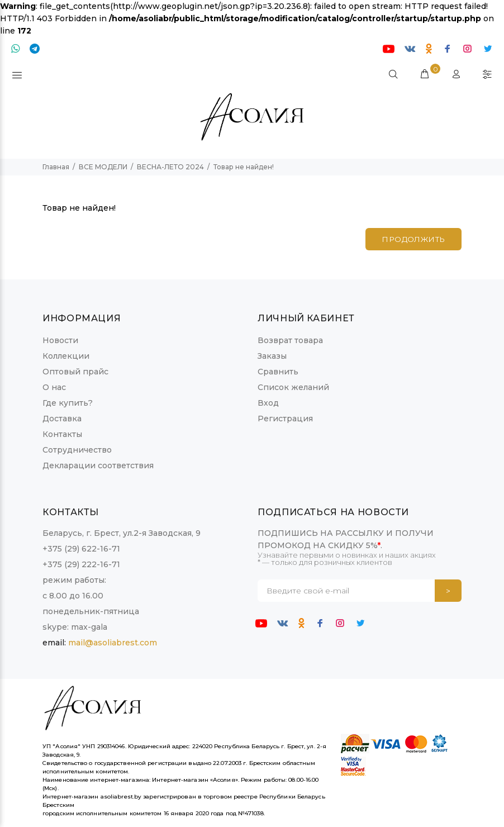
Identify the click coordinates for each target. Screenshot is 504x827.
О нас (54, 387)
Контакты (62, 434)
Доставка (62, 419)
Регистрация (285, 419)
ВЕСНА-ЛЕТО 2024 (170, 167)
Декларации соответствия (98, 465)
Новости (60, 340)
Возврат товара (290, 340)
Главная (56, 167)
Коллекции (66, 356)
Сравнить (278, 372)
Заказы (272, 356)
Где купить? (68, 403)
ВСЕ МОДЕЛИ (103, 167)
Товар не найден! (244, 167)
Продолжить (410, 240)
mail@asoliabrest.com (113, 643)
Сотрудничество (77, 450)
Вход (268, 403)
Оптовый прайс (75, 372)
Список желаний (293, 387)
